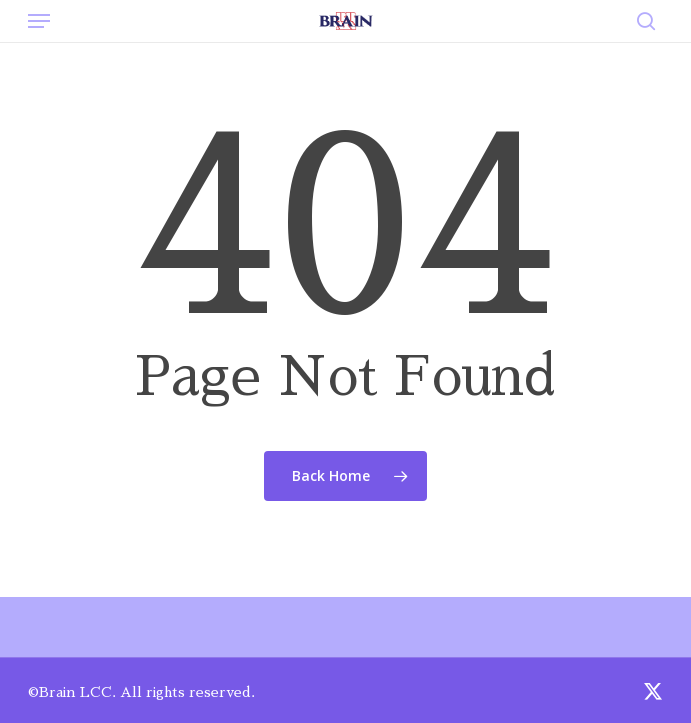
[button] (39, 21)
